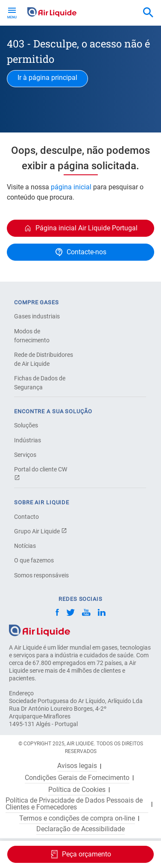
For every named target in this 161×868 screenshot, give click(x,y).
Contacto (26, 517)
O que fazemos (34, 560)
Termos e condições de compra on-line (77, 818)
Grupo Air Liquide (41, 531)
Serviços (25, 455)
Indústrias (28, 440)
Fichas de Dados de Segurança (40, 383)
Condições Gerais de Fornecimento (77, 778)
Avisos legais (77, 766)
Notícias (25, 546)
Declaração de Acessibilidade (80, 829)
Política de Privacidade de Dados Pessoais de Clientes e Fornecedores (74, 804)
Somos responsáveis (41, 575)
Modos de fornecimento (32, 336)
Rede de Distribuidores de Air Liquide (44, 359)
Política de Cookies (77, 790)
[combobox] (148, 13)
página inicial (71, 187)
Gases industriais (37, 316)
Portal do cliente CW (41, 473)
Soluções (26, 425)
